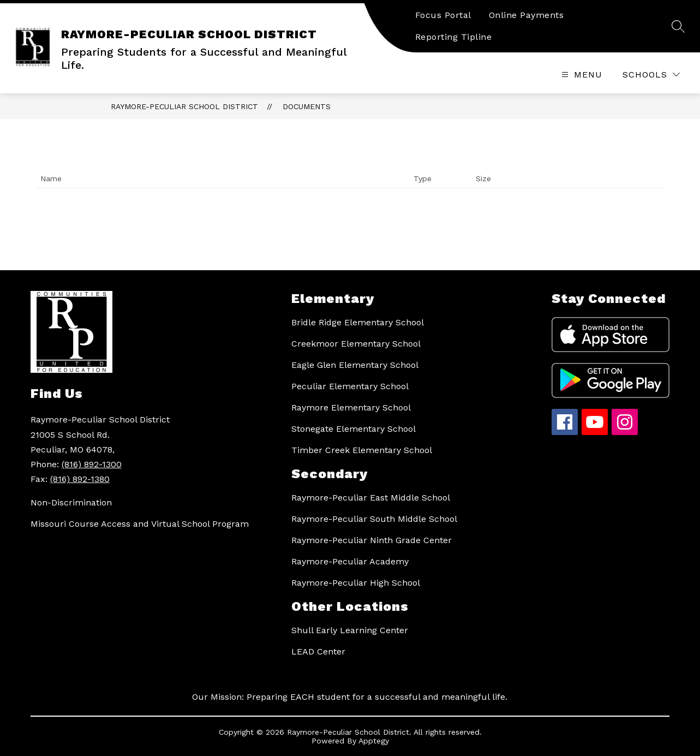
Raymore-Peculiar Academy (350, 561)
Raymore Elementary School (351, 407)
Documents (307, 106)
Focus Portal (443, 15)
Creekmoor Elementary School (356, 344)
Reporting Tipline (454, 37)
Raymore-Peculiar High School (356, 583)
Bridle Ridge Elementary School (358, 322)
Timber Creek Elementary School (362, 450)
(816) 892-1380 (80, 479)
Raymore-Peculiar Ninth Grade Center (372, 540)
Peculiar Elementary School (350, 386)
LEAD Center (318, 651)
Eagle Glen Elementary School (355, 365)
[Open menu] (581, 75)
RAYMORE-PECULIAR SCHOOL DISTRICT (184, 106)
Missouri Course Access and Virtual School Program (140, 524)
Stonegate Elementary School (354, 429)
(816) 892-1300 (92, 464)
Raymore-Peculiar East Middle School (371, 498)
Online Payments (527, 15)
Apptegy (374, 741)
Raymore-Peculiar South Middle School (374, 519)
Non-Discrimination (71, 502)
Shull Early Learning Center (350, 630)
